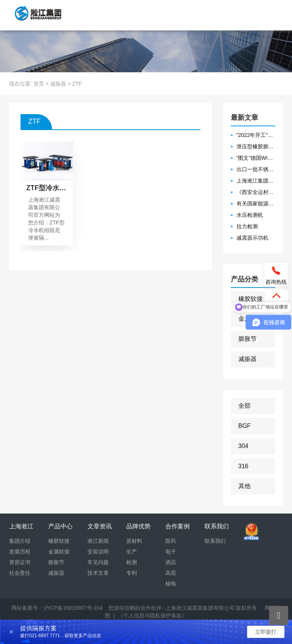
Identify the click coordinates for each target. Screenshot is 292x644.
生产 (132, 552)
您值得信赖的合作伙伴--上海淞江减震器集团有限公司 (171, 608)
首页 (39, 84)
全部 (244, 406)
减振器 (58, 84)
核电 (171, 584)
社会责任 (20, 573)
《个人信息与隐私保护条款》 (152, 615)
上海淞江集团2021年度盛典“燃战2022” (256, 181)
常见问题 (98, 562)
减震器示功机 (252, 238)
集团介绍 (20, 541)
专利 (132, 573)
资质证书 (20, 562)
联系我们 (215, 541)
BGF (245, 426)
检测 (132, 562)
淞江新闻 (98, 541)
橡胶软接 (251, 299)
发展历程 (20, 552)
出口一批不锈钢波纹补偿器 (256, 169)
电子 (171, 552)
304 (244, 446)
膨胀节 (248, 339)
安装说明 (98, 552)
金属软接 (59, 552)
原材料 (134, 541)
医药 (171, 541)
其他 (244, 486)
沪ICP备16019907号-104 (73, 608)
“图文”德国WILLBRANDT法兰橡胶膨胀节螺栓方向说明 (256, 158)
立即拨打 (266, 632)
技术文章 (98, 573)
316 (244, 466)
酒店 (171, 562)
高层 (171, 573)
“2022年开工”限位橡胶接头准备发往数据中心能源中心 (256, 135)
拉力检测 (247, 226)
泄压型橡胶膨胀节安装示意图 (256, 146)
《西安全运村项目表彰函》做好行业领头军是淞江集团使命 (256, 192)
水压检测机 (250, 215)
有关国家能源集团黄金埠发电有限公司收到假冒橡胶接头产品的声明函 (256, 204)
